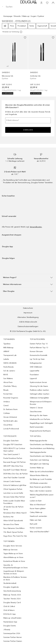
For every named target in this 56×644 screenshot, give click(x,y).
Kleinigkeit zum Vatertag (39, 464)
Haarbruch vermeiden (39, 516)
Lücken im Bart (36, 501)
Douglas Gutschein (11, 441)
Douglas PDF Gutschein (13, 445)
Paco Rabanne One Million (14, 528)
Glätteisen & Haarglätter (39, 398)
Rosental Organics (11, 398)
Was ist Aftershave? (38, 505)
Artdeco (7, 402)
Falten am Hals (36, 520)
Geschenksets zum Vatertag (41, 456)
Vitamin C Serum (36, 408)
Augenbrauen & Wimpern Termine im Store (14, 572)
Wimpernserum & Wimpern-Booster (41, 403)
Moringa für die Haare (39, 415)
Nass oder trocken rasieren (41, 491)
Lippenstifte (35, 371)
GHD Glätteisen (36, 367)
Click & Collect (9, 606)
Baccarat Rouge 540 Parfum (15, 462)
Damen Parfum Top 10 (39, 344)
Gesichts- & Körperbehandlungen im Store (15, 566)
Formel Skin (8, 394)
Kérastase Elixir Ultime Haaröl (15, 513)
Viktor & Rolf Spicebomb (13, 521)
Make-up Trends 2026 (12, 595)
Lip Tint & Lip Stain (37, 359)
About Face (8, 382)
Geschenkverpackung (12, 591)
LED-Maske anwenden (39, 483)
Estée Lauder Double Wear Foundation (14, 502)
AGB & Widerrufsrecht (28, 322)
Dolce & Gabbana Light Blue (15, 485)
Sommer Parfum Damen (13, 641)
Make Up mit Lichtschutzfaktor (42, 472)
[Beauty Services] (36, 3)
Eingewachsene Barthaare (40, 431)
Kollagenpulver (36, 363)
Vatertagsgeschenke (38, 452)
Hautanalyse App (10, 622)
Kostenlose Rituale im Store (14, 561)
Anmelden (28, 130)
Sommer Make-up (37, 468)
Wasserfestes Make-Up (39, 475)
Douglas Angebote (11, 587)
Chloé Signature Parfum (13, 489)
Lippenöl (33, 378)
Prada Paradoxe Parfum (13, 458)
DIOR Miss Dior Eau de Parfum (16, 474)
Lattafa (6, 359)
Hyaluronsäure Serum (38, 382)
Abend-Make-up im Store (13, 557)
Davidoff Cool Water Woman (15, 470)
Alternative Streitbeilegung (28, 317)
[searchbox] (28, 7)
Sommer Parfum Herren (13, 637)
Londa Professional (11, 429)
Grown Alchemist (10, 417)
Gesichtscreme (36, 412)
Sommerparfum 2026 (12, 633)
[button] (28, 277)
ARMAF (6, 351)
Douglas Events (10, 626)
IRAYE (6, 375)
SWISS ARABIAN (10, 363)
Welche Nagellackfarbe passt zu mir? (42, 496)
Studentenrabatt (10, 583)
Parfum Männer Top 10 (39, 348)
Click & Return (9, 610)
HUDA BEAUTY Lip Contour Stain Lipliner (14, 450)
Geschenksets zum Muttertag (41, 445)
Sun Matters (8, 378)
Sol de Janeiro (9, 371)
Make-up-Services (10, 550)
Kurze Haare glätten (38, 509)
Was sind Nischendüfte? (39, 532)
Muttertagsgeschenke (39, 441)
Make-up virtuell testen (12, 618)
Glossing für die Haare (39, 386)
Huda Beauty (9, 367)
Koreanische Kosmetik (39, 355)
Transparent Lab (10, 355)
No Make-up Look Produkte (41, 479)
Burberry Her (9, 517)
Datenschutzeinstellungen (28, 326)
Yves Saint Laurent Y (12, 454)
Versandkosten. (36, 227)
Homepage (8, 16)
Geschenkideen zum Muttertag (42, 448)
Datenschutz (28, 308)
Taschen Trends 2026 (12, 599)
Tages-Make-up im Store (13, 554)
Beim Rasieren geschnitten (40, 487)
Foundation (34, 375)
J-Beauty (7, 630)
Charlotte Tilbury (10, 386)
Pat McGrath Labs (10, 421)
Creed (6, 406)
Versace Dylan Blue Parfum (14, 497)
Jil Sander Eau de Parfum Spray (13, 508)
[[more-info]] (12, 32)
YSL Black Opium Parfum (13, 532)
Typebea (7, 344)
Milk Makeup (8, 348)
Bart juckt (34, 524)
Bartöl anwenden (37, 427)
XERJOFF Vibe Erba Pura (13, 466)
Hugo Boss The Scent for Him (15, 536)
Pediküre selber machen (39, 390)
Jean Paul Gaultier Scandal (14, 478)
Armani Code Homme (12, 481)
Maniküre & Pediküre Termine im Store (15, 578)
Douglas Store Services (13, 546)
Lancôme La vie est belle (13, 493)
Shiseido (17, 16)
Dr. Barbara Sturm (10, 409)
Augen (34, 16)
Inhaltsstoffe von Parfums (40, 419)
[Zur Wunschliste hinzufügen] (25, 38)
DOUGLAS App (10, 614)
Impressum (28, 313)
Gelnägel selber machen (40, 394)
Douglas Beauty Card (12, 603)
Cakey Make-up (36, 512)
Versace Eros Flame (11, 524)
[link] (14, 65)
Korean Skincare (36, 351)
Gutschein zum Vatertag (39, 460)
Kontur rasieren (36, 528)
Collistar (7, 413)
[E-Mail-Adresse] (28, 120)
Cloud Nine (8, 425)
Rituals (6, 390)
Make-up (26, 16)
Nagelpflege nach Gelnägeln (41, 423)
